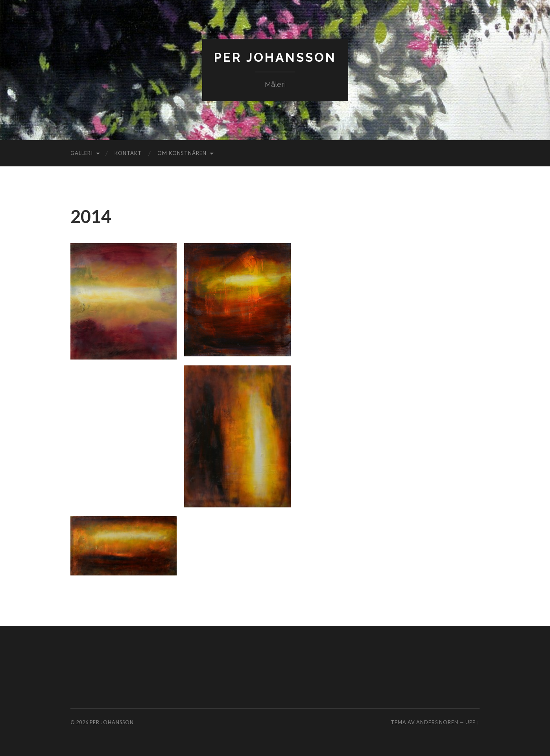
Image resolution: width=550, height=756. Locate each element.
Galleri (82, 153)
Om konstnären (182, 153)
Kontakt (128, 153)
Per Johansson (275, 57)
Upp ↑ (472, 722)
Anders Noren (437, 722)
